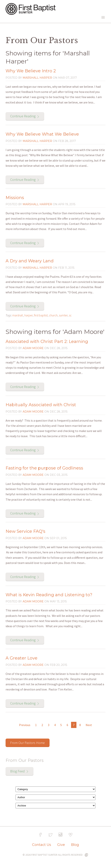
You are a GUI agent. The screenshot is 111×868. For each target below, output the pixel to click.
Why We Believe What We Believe (42, 134)
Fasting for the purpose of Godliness (44, 468)
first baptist (41, 315)
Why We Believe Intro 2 (31, 71)
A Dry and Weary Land (30, 261)
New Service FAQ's (25, 531)
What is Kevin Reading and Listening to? (49, 595)
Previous (25, 725)
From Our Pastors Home (27, 743)
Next (89, 725)
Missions (15, 198)
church (53, 315)
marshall (18, 315)
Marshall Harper (37, 78)
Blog (75, 845)
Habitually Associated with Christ (41, 405)
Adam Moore (33, 348)
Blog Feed (17, 771)
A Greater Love (22, 658)
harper (29, 315)
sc (70, 315)
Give (61, 845)
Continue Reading (23, 116)
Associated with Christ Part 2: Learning (47, 341)
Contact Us (42, 845)
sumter (63, 315)
